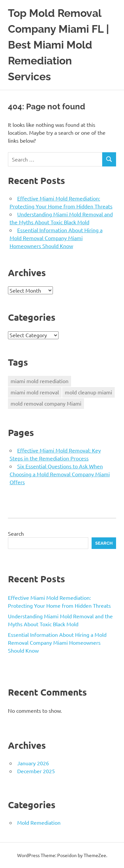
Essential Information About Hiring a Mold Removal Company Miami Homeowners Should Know (56, 238)
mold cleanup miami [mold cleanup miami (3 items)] (88, 392)
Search (16, 533)
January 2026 (33, 763)
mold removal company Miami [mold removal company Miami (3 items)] (46, 403)
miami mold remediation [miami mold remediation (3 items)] (40, 381)
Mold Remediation (39, 822)
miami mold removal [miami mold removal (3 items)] (35, 392)
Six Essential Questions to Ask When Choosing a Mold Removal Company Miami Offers (60, 474)
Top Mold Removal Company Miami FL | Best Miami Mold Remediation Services (59, 45)
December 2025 (36, 771)
